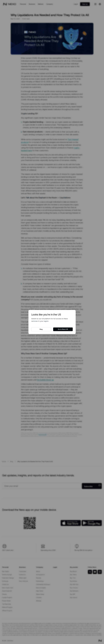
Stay (41, 329)
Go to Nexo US (63, 329)
